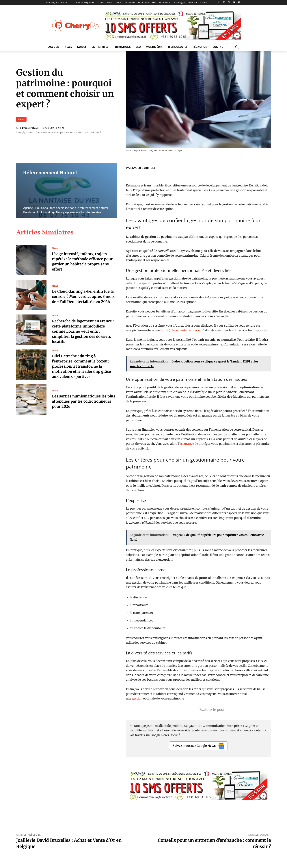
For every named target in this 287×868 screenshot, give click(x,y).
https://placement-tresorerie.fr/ (182, 330)
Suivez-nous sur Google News (198, 746)
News (21, 119)
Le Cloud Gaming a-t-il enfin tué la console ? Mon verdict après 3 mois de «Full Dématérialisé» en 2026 (84, 296)
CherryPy (21, 132)
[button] (237, 47)
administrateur (29, 128)
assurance (187, 444)
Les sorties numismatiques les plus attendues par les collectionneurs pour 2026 (84, 401)
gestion (138, 698)
